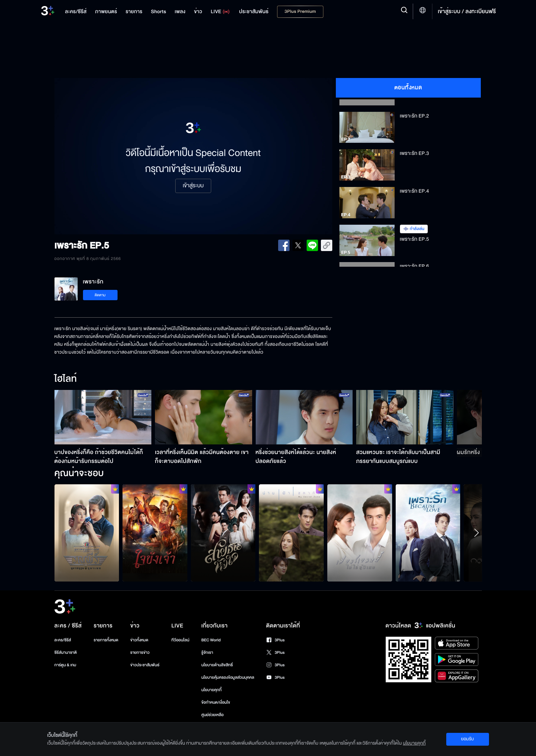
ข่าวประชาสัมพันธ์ (145, 665)
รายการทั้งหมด (106, 640)
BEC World (211, 640)
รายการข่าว (140, 653)
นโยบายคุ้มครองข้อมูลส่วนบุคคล (228, 677)
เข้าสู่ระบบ (193, 186)
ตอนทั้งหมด (408, 88)
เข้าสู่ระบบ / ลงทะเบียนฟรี (467, 11)
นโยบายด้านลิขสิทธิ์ (217, 665)
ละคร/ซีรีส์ (63, 640)
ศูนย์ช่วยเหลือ (212, 715)
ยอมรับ (467, 739)
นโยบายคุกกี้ (211, 690)
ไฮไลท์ (66, 379)
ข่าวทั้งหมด (139, 640)
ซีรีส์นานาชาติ (66, 653)
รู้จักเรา (207, 653)
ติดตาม (100, 295)
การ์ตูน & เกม (66, 665)
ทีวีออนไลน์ (180, 640)
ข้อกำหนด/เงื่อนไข (216, 702)
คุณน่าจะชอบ (79, 474)
